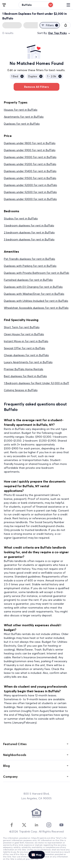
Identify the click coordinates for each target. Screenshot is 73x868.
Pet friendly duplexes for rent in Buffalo (29, 259)
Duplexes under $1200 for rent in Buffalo (30, 164)
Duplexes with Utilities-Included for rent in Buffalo (36, 301)
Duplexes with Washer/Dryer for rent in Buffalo (34, 294)
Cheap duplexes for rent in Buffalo (26, 355)
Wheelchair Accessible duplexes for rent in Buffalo (36, 308)
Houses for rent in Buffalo (21, 110)
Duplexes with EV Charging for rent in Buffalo (33, 287)
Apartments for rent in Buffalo (24, 117)
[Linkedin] (36, 825)
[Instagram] (49, 825)
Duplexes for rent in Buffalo (22, 124)
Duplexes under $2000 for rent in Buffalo (30, 185)
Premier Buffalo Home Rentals (24, 369)
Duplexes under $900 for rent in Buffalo (30, 150)
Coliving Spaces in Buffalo (21, 390)
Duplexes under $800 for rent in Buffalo (30, 143)
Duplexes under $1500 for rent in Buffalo (30, 178)
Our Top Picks (59, 33)
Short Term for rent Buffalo (22, 327)
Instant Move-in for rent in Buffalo (26, 341)
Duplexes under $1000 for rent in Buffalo (30, 157)
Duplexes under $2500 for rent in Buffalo (30, 192)
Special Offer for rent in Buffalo (25, 348)
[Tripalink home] (4, 5)
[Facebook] (12, 825)
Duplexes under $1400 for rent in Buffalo (30, 171)
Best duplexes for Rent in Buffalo (25, 376)
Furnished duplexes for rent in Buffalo (28, 280)
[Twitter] (24, 825)
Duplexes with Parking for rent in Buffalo (30, 266)
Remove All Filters (36, 87)
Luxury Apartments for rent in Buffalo (28, 362)
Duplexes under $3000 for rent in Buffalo (30, 199)
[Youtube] (61, 825)
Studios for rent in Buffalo (21, 218)
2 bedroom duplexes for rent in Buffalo (29, 232)
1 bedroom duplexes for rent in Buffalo (29, 225)
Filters (50, 25)
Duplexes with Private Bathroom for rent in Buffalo (37, 273)
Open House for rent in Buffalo (24, 334)
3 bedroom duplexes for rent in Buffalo (29, 239)
